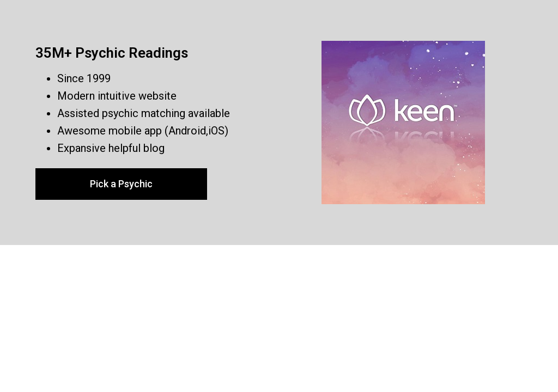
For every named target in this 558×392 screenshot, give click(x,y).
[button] (121, 184)
